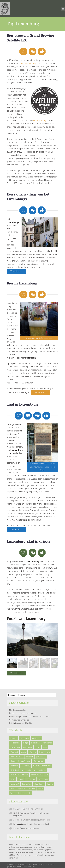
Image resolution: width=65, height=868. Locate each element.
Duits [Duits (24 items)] (45, 747)
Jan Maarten (19, 824)
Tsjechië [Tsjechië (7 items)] (32, 788)
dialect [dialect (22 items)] (38, 747)
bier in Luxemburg (28, 63)
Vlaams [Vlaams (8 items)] (40, 788)
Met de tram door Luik (18, 710)
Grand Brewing (40, 120)
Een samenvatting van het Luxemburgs (28, 197)
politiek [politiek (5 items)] (21, 779)
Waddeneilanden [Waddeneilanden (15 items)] (17, 793)
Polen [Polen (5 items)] (13, 779)
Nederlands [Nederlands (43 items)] (26, 770)
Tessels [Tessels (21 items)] (50, 784)
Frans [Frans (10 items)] (41, 752)
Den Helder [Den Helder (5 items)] (28, 747)
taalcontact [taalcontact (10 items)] (15, 784)
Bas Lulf (17, 809)
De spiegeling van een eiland (39, 820)
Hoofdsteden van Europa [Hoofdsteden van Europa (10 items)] (20, 761)
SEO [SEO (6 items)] (40, 779)
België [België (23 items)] (26, 743)
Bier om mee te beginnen (30, 828)
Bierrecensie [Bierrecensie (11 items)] (47, 743)
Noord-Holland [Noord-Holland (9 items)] (37, 775)
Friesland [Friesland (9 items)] (29, 756)
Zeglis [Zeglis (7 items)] (29, 793)
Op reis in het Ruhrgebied (19, 720)
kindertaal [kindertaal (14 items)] (14, 766)
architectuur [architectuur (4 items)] (37, 738)
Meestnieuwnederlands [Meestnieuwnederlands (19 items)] (42, 766)
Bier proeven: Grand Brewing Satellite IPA (30, 38)
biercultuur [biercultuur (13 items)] (35, 743)
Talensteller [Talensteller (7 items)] (26, 784)
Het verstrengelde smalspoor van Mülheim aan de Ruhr (31, 717)
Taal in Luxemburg (22, 404)
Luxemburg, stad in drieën (28, 541)
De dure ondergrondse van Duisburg (23, 713)
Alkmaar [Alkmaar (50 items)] (14, 738)
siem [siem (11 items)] (46, 779)
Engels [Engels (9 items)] (23, 752)
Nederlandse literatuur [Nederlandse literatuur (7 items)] (19, 775)
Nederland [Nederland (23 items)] (15, 770)
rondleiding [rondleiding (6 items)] (31, 779)
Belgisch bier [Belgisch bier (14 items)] (15, 743)
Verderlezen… (17, 271)
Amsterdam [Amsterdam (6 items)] (24, 738)
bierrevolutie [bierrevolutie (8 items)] (15, 747)
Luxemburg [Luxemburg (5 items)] (26, 766)
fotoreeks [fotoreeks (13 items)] (32, 752)
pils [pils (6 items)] (47, 775)
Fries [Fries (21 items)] (48, 752)
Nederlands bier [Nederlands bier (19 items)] (40, 770)
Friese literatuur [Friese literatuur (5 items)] (17, 756)
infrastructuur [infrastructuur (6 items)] (38, 761)
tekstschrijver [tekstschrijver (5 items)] (39, 784)
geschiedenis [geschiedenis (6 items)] (41, 756)
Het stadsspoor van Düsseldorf (21, 723)
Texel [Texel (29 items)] (13, 788)
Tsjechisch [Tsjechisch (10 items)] (21, 788)
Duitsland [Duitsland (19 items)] (14, 752)
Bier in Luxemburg (22, 283)
